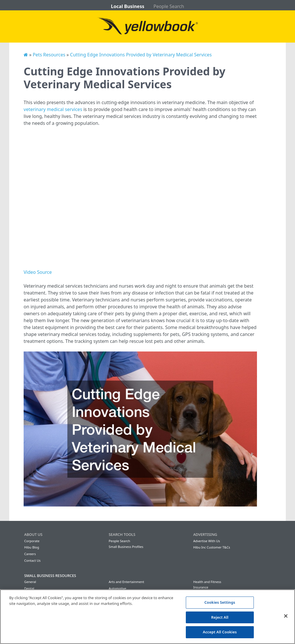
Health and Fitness (207, 582)
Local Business (128, 6)
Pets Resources (49, 55)
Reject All (220, 617)
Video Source (38, 272)
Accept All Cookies (220, 632)
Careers (30, 554)
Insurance (201, 587)
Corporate (32, 541)
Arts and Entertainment (126, 582)
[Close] (286, 616)
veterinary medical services (53, 109)
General (30, 582)
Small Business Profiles (126, 547)
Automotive (117, 588)
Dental (29, 588)
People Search (169, 6)
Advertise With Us (207, 541)
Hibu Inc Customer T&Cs (212, 547)
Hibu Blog (32, 547)
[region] (147, 617)
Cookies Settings (220, 602)
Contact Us (32, 560)
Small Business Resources (50, 576)
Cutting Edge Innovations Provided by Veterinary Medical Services (141, 55)
